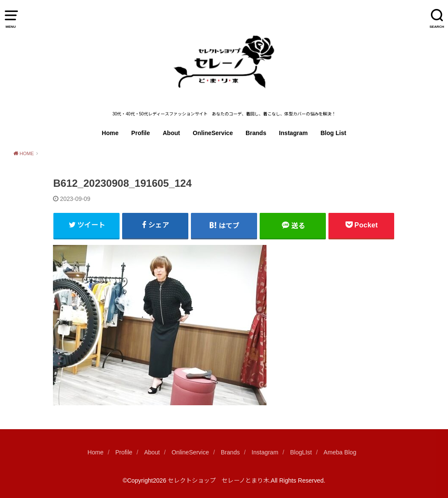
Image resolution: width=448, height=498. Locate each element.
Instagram (293, 133)
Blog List (333, 133)
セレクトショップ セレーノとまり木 (218, 480)
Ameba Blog (340, 452)
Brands (256, 133)
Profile (141, 133)
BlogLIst (301, 452)
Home (110, 133)
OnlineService (213, 133)
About (171, 133)
